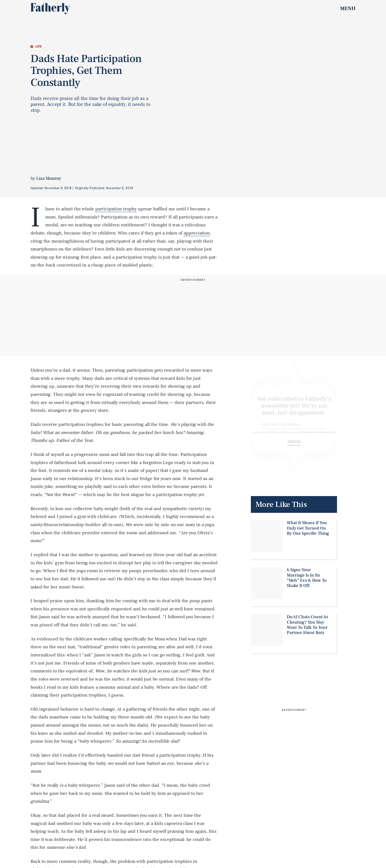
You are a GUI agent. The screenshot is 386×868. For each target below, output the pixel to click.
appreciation (197, 233)
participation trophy (116, 209)
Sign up (294, 446)
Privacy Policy (329, 436)
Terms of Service (309, 436)
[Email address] (294, 428)
